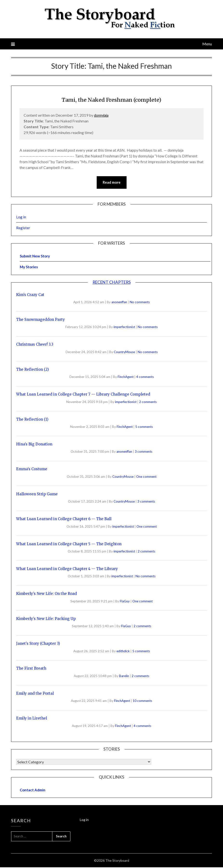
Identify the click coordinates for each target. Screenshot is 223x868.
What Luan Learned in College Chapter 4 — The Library (67, 569)
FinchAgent (126, 377)
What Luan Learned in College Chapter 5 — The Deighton (69, 544)
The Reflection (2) (33, 370)
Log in (21, 218)
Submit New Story (35, 256)
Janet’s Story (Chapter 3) (38, 644)
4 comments (145, 377)
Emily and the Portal (35, 694)
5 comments (144, 427)
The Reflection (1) (32, 420)
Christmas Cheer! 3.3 (35, 345)
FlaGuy (125, 602)
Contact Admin (33, 791)
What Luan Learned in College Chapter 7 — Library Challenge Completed (83, 395)
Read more (112, 183)
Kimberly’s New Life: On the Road (47, 594)
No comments (140, 303)
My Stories (29, 268)
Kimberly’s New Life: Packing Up (46, 619)
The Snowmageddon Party (41, 320)
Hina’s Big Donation (34, 445)
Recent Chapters (112, 283)
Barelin (124, 676)
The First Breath (31, 669)
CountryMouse (125, 352)
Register (23, 229)
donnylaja (102, 115)
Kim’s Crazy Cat (30, 295)
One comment (146, 477)
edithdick (123, 652)
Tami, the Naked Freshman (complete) (111, 99)
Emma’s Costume (32, 470)
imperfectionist (125, 328)
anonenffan (120, 303)
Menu (207, 44)
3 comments (144, 452)
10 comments (142, 701)
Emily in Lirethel (32, 719)
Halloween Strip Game (37, 495)
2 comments (148, 402)
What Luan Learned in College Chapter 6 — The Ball (64, 520)
